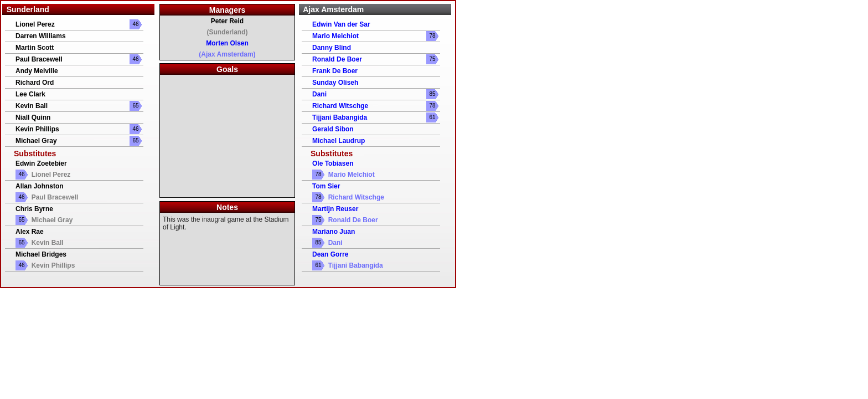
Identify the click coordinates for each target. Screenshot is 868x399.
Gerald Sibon (333, 129)
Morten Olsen (227, 43)
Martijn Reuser (335, 209)
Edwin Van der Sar (341, 24)
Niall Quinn (33, 117)
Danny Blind (332, 48)
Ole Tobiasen (333, 163)
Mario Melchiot (335, 36)
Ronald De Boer (337, 59)
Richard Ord (35, 83)
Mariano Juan (334, 232)
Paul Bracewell (39, 59)
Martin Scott (35, 48)
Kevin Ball (32, 106)
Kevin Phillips (37, 129)
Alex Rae (30, 232)
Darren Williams (41, 36)
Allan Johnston (40, 186)
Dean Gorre (330, 254)
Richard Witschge (340, 106)
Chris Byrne (34, 209)
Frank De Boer (335, 71)
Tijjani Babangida (340, 117)
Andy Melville (37, 71)
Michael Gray (36, 141)
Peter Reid (227, 21)
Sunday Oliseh (335, 83)
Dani (319, 94)
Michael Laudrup (339, 141)
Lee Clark (30, 94)
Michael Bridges (41, 254)
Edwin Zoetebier (41, 163)
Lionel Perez (35, 24)
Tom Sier (326, 186)
